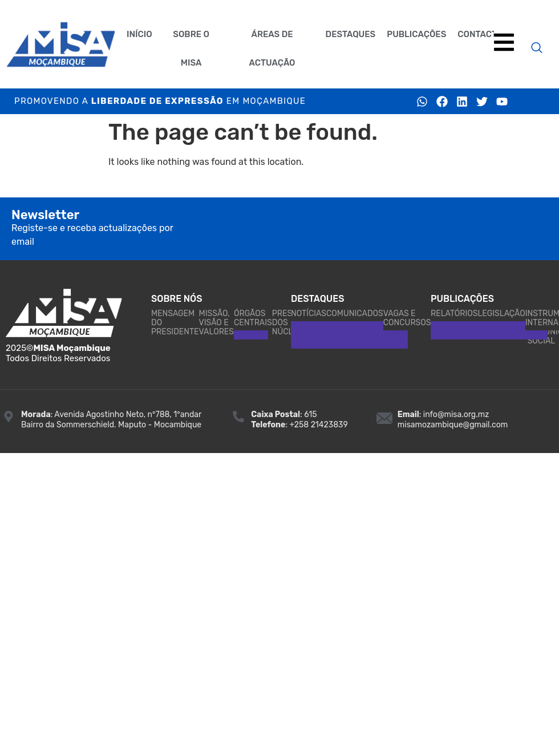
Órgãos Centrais (253, 318)
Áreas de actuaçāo (272, 48)
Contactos (483, 34)
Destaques (351, 34)
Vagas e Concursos (407, 318)
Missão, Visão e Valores (216, 323)
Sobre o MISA (191, 48)
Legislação (501, 314)
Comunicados (355, 314)
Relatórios (454, 314)
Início (139, 34)
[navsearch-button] (537, 48)
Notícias (309, 314)
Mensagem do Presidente (175, 323)
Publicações (416, 34)
